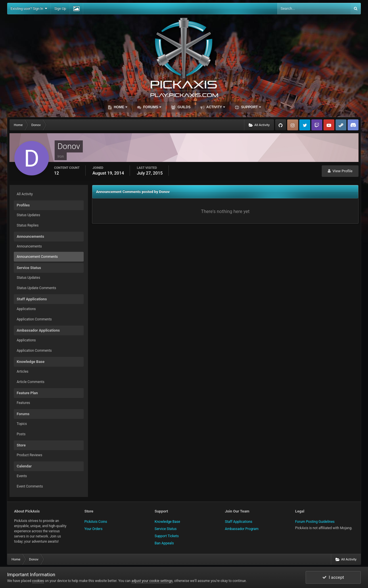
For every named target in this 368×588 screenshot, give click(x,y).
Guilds (184, 107)
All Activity (25, 194)
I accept (333, 577)
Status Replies (28, 225)
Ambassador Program (242, 529)
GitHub (281, 125)
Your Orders (93, 529)
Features (23, 403)
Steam (341, 125)
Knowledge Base (167, 522)
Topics (22, 424)
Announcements (29, 246)
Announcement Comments (37, 257)
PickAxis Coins (96, 522)
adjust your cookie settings (152, 581)
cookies (38, 581)
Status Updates (28, 215)
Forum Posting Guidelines (315, 522)
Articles (23, 372)
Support (250, 107)
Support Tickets (167, 536)
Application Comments (34, 319)
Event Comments (30, 486)
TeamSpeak (353, 125)
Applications (26, 309)
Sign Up (60, 9)
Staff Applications (238, 522)
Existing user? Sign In (29, 8)
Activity (215, 107)
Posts (21, 434)
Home (120, 107)
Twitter (305, 125)
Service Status (166, 529)
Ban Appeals (164, 543)
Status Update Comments (36, 288)
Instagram (293, 125)
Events (22, 476)
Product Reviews (29, 455)
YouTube (329, 125)
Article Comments (30, 382)
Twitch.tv (317, 125)
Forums (152, 107)
